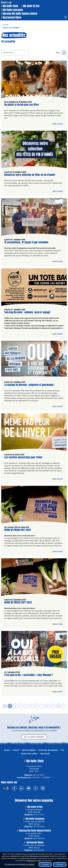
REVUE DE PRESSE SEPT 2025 (18, 602)
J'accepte (60, 864)
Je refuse (45, 864)
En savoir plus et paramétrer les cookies (20, 864)
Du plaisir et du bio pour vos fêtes (22, 105)
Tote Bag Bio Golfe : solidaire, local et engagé (27, 312)
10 (58, 706)
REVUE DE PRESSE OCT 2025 (18, 530)
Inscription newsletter (34, 737)
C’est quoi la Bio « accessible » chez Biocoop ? (29, 675)
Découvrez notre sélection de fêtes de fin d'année (30, 175)
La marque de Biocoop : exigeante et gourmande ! (29, 385)
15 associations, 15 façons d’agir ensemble (26, 242)
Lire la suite (58, 124)
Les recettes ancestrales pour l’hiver (23, 457)
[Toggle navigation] (66, 18)
